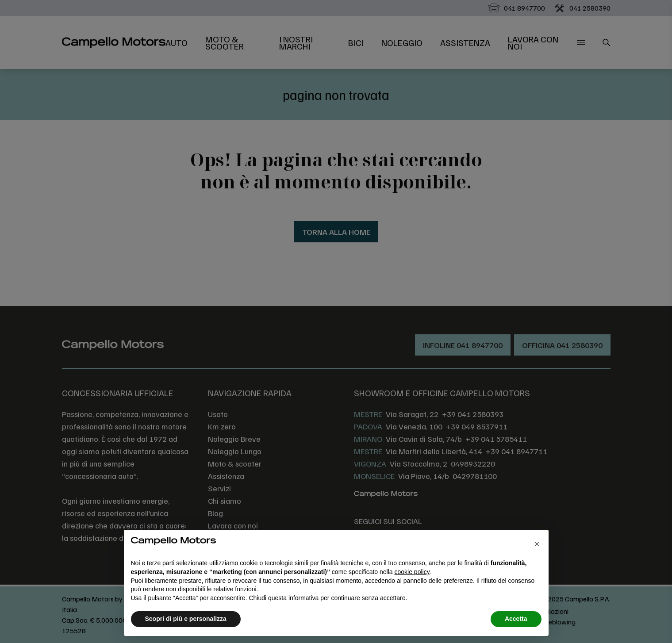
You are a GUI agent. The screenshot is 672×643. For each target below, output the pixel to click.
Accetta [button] (516, 619)
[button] (537, 544)
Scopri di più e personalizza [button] (186, 619)
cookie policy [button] (412, 572)
